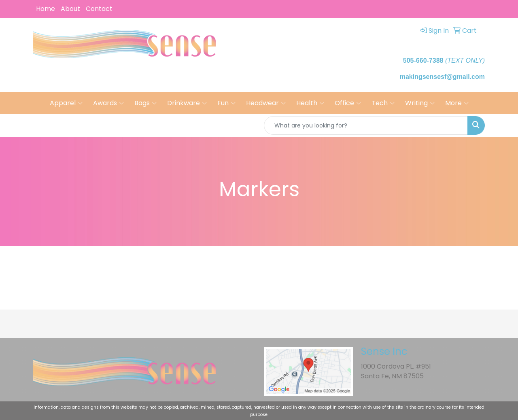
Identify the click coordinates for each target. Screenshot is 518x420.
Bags (145, 103)
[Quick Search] (366, 125)
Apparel (66, 103)
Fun (226, 103)
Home (46, 9)
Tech (383, 103)
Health (310, 103)
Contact (99, 9)
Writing (420, 103)
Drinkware (187, 103)
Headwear (266, 103)
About (70, 9)
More (457, 103)
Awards (108, 103)
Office (348, 103)
